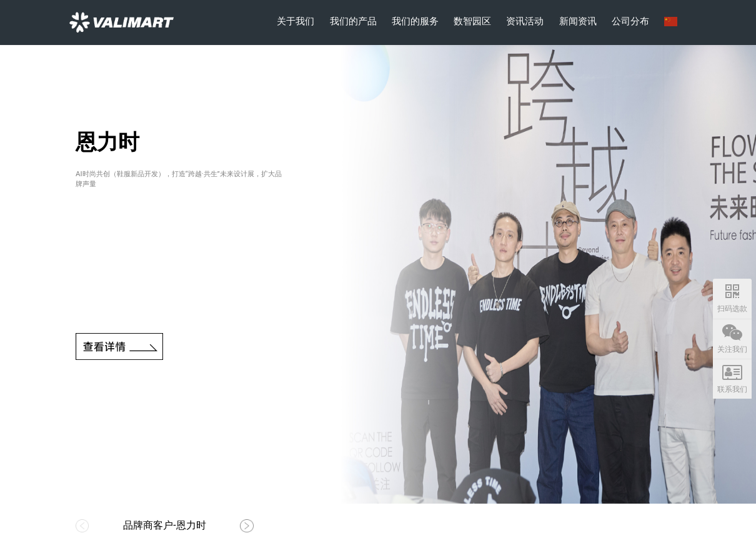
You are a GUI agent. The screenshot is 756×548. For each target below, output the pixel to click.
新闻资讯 (578, 21)
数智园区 (472, 21)
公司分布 (630, 21)
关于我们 (296, 21)
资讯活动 (525, 21)
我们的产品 (353, 21)
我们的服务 (415, 21)
